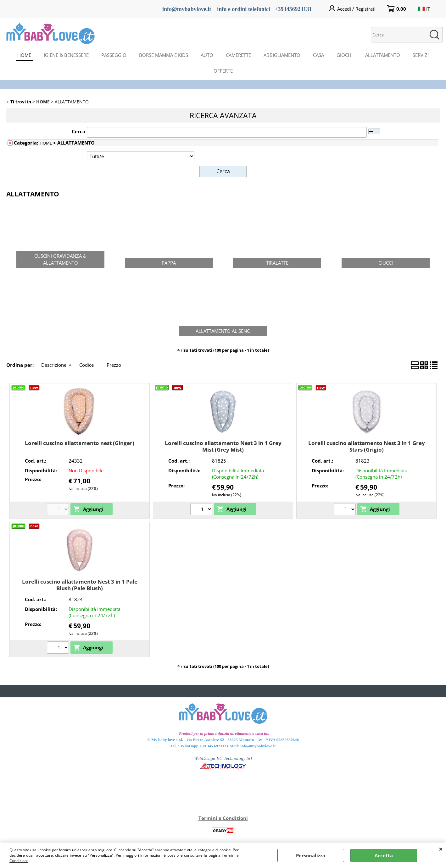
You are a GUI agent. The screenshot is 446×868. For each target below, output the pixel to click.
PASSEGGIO (114, 55)
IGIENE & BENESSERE (66, 55)
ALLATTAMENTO (383, 55)
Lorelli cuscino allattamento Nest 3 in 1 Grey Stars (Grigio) (367, 446)
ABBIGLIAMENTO (282, 55)
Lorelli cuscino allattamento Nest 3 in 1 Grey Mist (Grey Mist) (223, 446)
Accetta (384, 855)
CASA (318, 55)
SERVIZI (421, 55)
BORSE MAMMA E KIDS (164, 55)
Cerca (78, 131)
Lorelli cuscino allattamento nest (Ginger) (80, 443)
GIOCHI (345, 55)
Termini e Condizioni (223, 818)
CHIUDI (441, 849)
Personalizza (311, 855)
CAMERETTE (238, 55)
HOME (24, 55)
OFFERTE (223, 71)
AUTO (207, 55)
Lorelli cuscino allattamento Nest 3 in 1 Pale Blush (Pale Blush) (80, 585)
